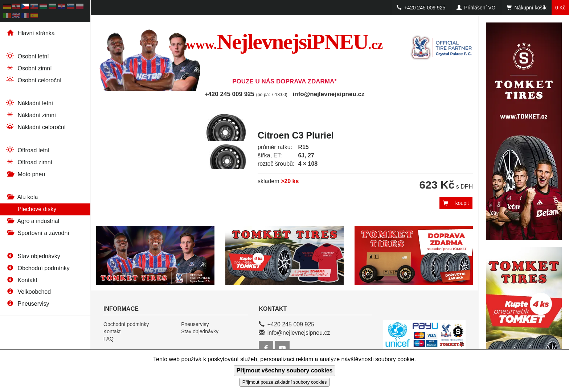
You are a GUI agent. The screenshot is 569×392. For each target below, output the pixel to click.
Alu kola (22, 197)
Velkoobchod (28, 292)
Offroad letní (27, 150)
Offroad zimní (29, 162)
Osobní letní (27, 56)
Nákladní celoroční (36, 127)
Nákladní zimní (31, 115)
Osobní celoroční (33, 80)
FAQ (109, 339)
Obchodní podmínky (38, 268)
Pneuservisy (27, 304)
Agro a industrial (32, 221)
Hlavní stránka (30, 33)
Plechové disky (31, 209)
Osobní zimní (29, 68)
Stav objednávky (33, 256)
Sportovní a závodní (37, 233)
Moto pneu (25, 174)
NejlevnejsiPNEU (285, 42)
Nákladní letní (29, 103)
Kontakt (21, 280)
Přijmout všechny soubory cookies (285, 370)
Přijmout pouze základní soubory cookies (285, 382)
